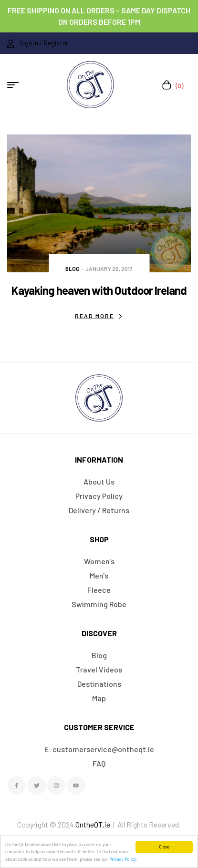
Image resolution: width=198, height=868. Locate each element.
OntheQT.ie (93, 824)
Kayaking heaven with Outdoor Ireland (99, 290)
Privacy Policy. (123, 859)
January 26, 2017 (109, 269)
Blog (73, 269)
